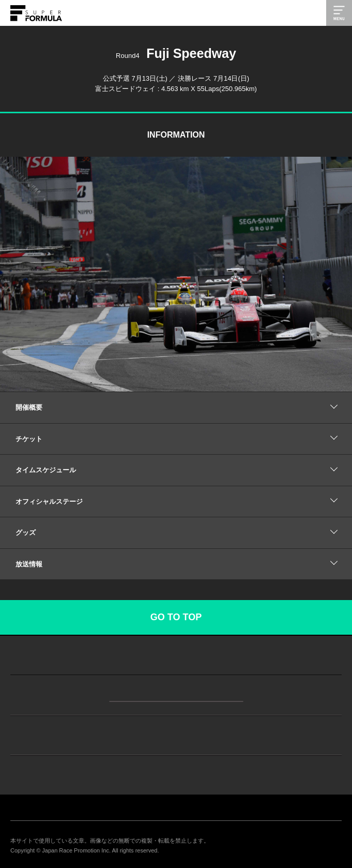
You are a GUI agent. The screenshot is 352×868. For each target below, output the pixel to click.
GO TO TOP (176, 617)
